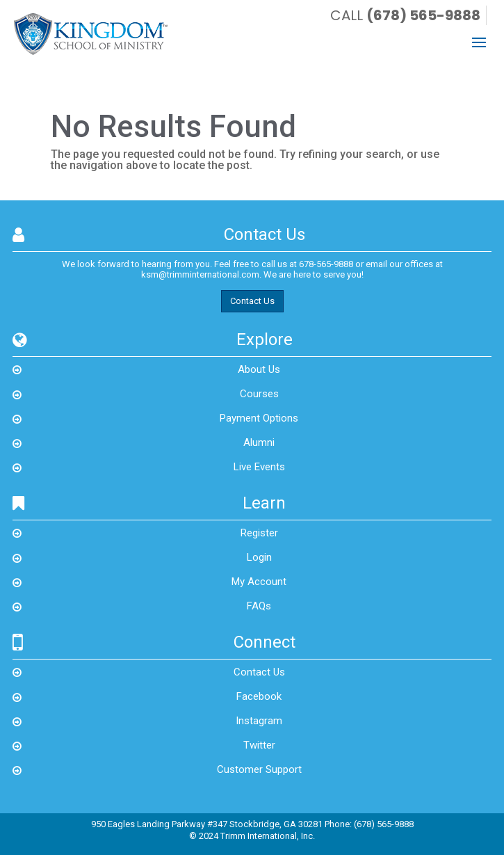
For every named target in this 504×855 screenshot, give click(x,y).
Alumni (259, 442)
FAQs (259, 606)
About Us (259, 369)
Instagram (259, 721)
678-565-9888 (326, 264)
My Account (259, 582)
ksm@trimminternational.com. (201, 274)
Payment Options (259, 418)
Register (259, 533)
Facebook (259, 696)
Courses (259, 394)
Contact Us (252, 301)
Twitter (259, 745)
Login (259, 557)
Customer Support (259, 769)
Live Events (259, 467)
